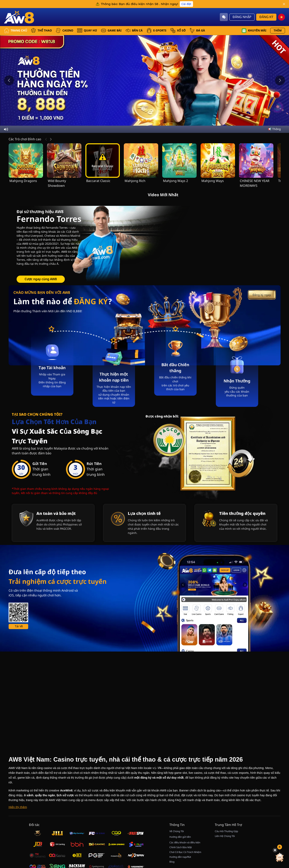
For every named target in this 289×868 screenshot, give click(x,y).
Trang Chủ (15, 31)
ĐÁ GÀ (197, 31)
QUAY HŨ (87, 31)
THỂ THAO (41, 31)
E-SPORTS (156, 31)
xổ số (178, 31)
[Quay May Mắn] (279, 827)
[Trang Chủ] (19, 17)
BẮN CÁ (134, 31)
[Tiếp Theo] (51, 139)
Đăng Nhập (242, 17)
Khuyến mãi (254, 31)
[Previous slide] (9, 80)
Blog (172, 862)
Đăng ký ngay (262, 295)
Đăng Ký (266, 17)
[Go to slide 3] (147, 120)
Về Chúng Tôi (177, 831)
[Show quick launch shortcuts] (279, 817)
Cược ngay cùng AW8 (41, 279)
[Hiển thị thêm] (18, 807)
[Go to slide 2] (143, 120)
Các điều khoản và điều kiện (185, 843)
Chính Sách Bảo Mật (181, 847)
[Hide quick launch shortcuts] (274, 820)
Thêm (278, 31)
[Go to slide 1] (139, 120)
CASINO (64, 31)
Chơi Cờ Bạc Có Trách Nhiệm (185, 852)
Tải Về (19, 626)
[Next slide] (280, 80)
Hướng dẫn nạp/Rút (180, 857)
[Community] (224, 17)
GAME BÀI (111, 31)
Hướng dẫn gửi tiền (180, 837)
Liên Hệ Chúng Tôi (225, 836)
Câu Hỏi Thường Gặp (226, 831)
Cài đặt (186, 4)
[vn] (281, 17)
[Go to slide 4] (151, 120)
